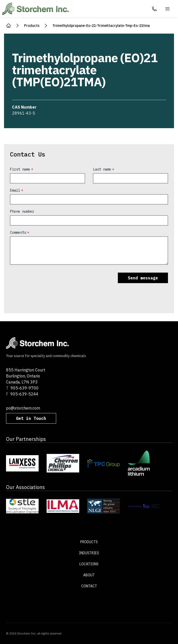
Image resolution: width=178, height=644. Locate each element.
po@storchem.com (23, 408)
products (32, 26)
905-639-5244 (24, 394)
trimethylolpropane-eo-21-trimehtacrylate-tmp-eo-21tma (101, 26)
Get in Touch (31, 418)
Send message (143, 278)
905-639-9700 (25, 388)
